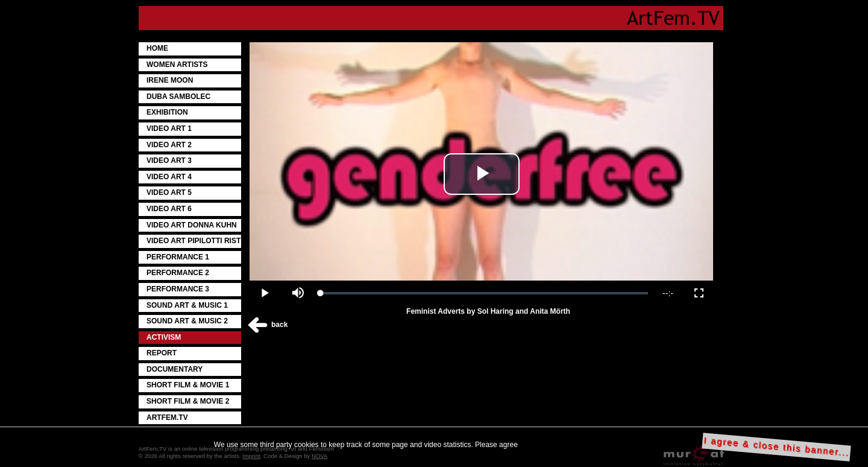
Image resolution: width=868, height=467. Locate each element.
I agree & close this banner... (777, 447)
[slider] (484, 293)
